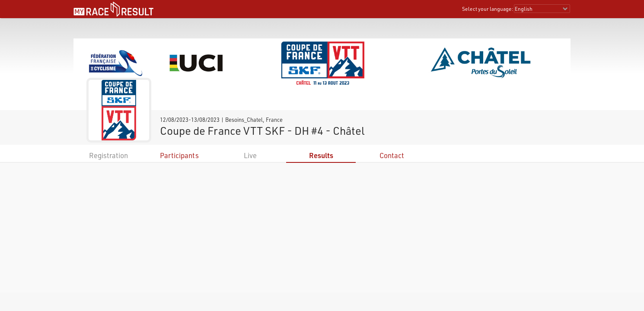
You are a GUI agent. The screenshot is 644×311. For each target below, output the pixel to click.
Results (321, 155)
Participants (179, 155)
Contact (392, 155)
